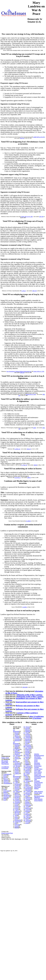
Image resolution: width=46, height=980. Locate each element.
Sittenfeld (28, 790)
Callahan (28, 798)
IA (14, 802)
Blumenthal (16, 776)
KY (24, 733)
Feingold (28, 822)
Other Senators (39, 792)
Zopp (16, 819)
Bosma (17, 828)
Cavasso (17, 801)
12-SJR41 (25, 607)
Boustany (28, 739)
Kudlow (17, 778)
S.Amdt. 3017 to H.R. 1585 (27, 217)
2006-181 (22, 373)
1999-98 (35, 465)
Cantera (17, 786)
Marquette (28, 767)
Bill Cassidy (5, 761)
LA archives (37, 718)
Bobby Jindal (5, 758)
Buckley (17, 798)
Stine (27, 796)
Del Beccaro (15, 761)
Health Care (38, 775)
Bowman (17, 740)
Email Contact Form (7, 833)
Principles (37, 781)
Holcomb (17, 825)
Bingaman (7, 795)
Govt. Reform (38, 772)
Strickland (28, 789)
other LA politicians (36, 716)
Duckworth (18, 820)
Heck (27, 776)
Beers (27, 780)
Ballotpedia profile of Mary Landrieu (30, 697)
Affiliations (37, 798)
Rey (26, 760)
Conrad (6, 794)
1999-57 (29, 478)
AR (14, 742)
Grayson (17, 789)
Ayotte (28, 769)
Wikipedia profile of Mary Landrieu (30, 695)
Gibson (27, 786)
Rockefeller (7, 783)
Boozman (16, 743)
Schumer (29, 781)
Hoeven (28, 766)
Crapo (17, 810)
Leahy (28, 816)
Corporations (38, 758)
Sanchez (18, 755)
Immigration (38, 778)
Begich (17, 733)
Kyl (4, 789)
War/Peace (37, 787)
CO (14, 766)
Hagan (27, 764)
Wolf (16, 780)
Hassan (27, 770)
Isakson (18, 792)
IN (14, 822)
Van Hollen (28, 748)
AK (14, 730)
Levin (5, 777)
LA (24, 737)
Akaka (5, 792)
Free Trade (37, 770)
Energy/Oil (37, 764)
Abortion (37, 754)
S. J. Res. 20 (24, 465)
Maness (28, 740)
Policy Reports (38, 799)
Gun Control (38, 773)
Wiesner (28, 730)
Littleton (17, 773)
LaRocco (17, 811)
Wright (27, 763)
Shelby (17, 737)
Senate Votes (38, 793)
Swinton (28, 814)
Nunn (16, 793)
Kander (27, 757)
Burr (27, 758)
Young (17, 826)
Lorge (27, 823)
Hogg (16, 805)
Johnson (6, 782)
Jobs (36, 780)
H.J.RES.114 (17, 449)
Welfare (36, 789)
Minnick (17, 813)
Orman (27, 728)
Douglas (28, 752)
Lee (27, 813)
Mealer (17, 754)
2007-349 (41, 217)
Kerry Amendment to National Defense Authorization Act (19, 371)
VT (24, 816)
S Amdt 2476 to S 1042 (31, 394)
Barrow (17, 795)
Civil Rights (37, 757)
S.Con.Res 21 (18, 478)
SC (24, 807)
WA (25, 817)
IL (14, 816)
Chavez (17, 758)
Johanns (6, 780)
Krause (17, 807)
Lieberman (6, 791)
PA (24, 799)
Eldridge (17, 745)
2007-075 (34, 291)
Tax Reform (37, 784)
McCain (18, 749)
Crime (36, 760)
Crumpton (18, 739)
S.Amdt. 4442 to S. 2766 (39, 371)
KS (24, 727)
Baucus (6, 779)
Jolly (17, 783)
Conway (28, 734)
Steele (27, 754)
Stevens (17, 736)
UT (24, 813)
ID (14, 810)
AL (14, 737)
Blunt (28, 755)
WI (24, 820)
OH (25, 787)
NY (24, 781)
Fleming (28, 737)
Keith (16, 790)
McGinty (28, 804)
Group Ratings (38, 801)
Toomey (28, 799)
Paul (27, 733)
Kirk (16, 816)
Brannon (17, 764)
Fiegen (17, 804)
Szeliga (27, 751)
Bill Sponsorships (39, 796)
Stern (27, 801)
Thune (28, 810)
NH (24, 769)
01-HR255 (28, 521)
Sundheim (18, 763)
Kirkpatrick (18, 752)
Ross (27, 761)
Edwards (29, 746)
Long (27, 784)
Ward (16, 751)
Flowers (28, 749)
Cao (26, 743)
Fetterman (28, 805)
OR (25, 795)
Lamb (16, 734)
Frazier (17, 770)
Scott (28, 807)
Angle (27, 778)
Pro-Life (17, 814)
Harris (16, 757)
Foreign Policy (38, 769)
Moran (28, 727)
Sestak (27, 802)
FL (14, 783)
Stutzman (18, 822)
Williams (28, 811)
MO (25, 755)
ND (24, 766)
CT (14, 775)
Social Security (38, 783)
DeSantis (17, 784)
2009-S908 (25, 687)
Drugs (36, 761)
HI (14, 799)
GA (14, 792)
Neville (17, 769)
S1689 (34, 428)
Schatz (17, 799)
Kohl (5, 800)
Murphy (17, 787)
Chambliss (7, 774)
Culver (17, 808)
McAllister (28, 745)
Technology (37, 786)
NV (24, 773)
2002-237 (29, 449)
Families (37, 767)
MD (25, 746)
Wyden (28, 795)
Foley (16, 781)
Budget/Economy (39, 755)
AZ (14, 749)
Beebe (17, 748)
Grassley (18, 802)
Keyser (17, 772)
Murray (28, 817)
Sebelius (28, 731)
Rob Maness (5, 764)
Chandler (28, 736)
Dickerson (28, 808)
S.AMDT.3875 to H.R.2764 (39, 137)
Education (37, 763)
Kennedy (28, 742)
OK (24, 792)
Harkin (5, 776)
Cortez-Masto (27, 774)
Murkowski (16, 731)
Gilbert (17, 746)
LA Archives (5, 768)
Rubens (27, 772)
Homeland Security (40, 776)
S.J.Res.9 (24, 291)
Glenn (16, 767)
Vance (27, 819)
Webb (5, 798)
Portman (29, 787)
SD (24, 810)
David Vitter (5, 762)
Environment (38, 766)
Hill (16, 823)
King (27, 783)
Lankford (29, 792)
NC (24, 758)
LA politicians (5, 767)
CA (14, 755)
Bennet (18, 766)
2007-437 (22, 138)
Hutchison (6, 797)
